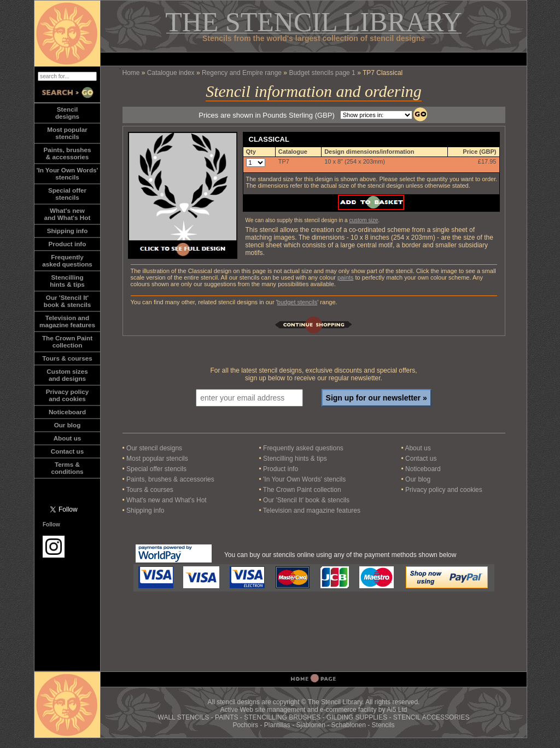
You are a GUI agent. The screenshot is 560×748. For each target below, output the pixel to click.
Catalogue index (171, 73)
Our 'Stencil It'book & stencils (67, 301)
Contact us (67, 451)
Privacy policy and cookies (68, 395)
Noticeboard (67, 412)
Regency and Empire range (242, 73)
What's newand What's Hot (68, 214)
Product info (68, 244)
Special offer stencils (156, 469)
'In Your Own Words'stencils (68, 173)
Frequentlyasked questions (67, 260)
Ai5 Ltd (397, 710)
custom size (363, 220)
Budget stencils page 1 (322, 73)
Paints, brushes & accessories (170, 479)
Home (131, 73)
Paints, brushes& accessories (67, 153)
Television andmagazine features (67, 321)
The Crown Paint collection (302, 490)
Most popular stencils (157, 459)
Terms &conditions (67, 468)
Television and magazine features (312, 511)
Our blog (68, 425)
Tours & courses (67, 358)
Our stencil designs (154, 448)
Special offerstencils (67, 194)
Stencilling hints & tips (295, 459)
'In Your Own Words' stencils (304, 479)
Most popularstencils (67, 133)
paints (345, 277)
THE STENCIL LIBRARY (314, 22)
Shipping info (68, 231)
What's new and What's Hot (167, 500)
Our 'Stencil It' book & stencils (306, 500)
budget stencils (297, 302)
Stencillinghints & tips (67, 281)
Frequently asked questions (303, 448)
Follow (51, 524)
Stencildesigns (67, 113)
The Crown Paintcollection (67, 341)
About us (68, 438)
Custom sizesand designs (67, 375)
